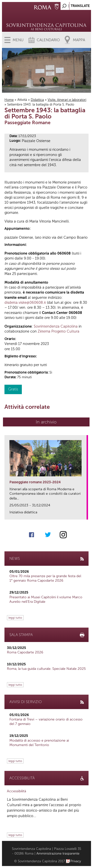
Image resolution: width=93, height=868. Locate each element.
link (84, 514)
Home (9, 100)
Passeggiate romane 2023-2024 (35, 482)
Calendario (48, 40)
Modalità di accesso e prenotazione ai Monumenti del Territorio (39, 743)
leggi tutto (15, 618)
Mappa (79, 40)
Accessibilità (16, 791)
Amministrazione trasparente (58, 853)
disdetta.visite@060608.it (25, 302)
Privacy (76, 861)
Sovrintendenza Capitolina (56, 326)
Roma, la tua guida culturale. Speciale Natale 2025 (46, 669)
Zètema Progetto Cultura (59, 331)
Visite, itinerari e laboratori (67, 100)
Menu (18, 40)
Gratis (13, 389)
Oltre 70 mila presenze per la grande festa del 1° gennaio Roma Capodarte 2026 (45, 578)
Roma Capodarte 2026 (25, 652)
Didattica (37, 100)
